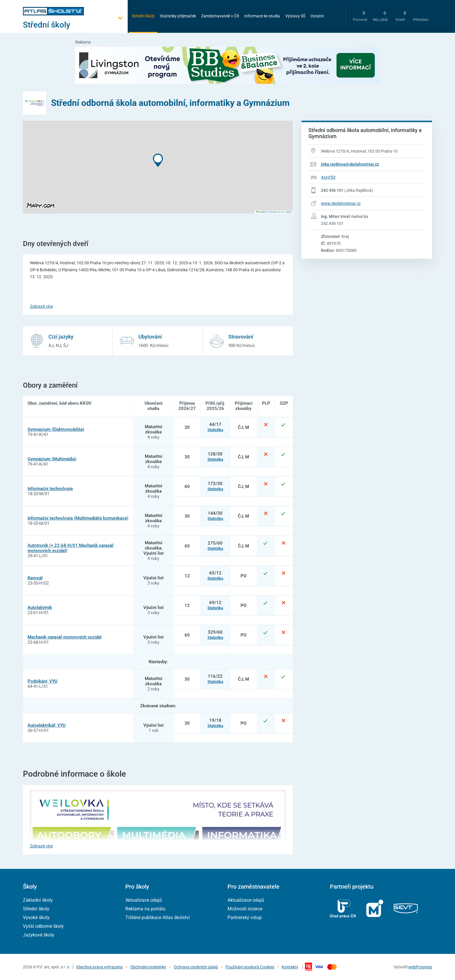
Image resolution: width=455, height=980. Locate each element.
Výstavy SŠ (295, 16)
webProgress (420, 967)
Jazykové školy (39, 935)
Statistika (215, 430)
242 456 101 (332, 223)
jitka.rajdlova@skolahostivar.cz (350, 164)
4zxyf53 (328, 177)
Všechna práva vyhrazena (99, 967)
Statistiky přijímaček (178, 16)
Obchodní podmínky (148, 967)
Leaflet (261, 212)
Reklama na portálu (145, 909)
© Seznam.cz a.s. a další (279, 212)
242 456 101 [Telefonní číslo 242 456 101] (332, 190)
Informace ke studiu (262, 16)
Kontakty (290, 967)
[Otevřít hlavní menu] (75, 25)
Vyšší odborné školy (43, 926)
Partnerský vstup (245, 917)
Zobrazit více (41, 306)
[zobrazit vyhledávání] (335, 16)
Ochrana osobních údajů (196, 967)
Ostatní (317, 16)
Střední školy (143, 16)
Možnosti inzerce (245, 909)
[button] (158, 160)
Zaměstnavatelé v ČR (220, 16)
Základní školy (38, 900)
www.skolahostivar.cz (341, 203)
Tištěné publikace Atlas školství (158, 917)
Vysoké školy (36, 917)
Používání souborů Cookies (250, 967)
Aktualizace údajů (144, 900)
